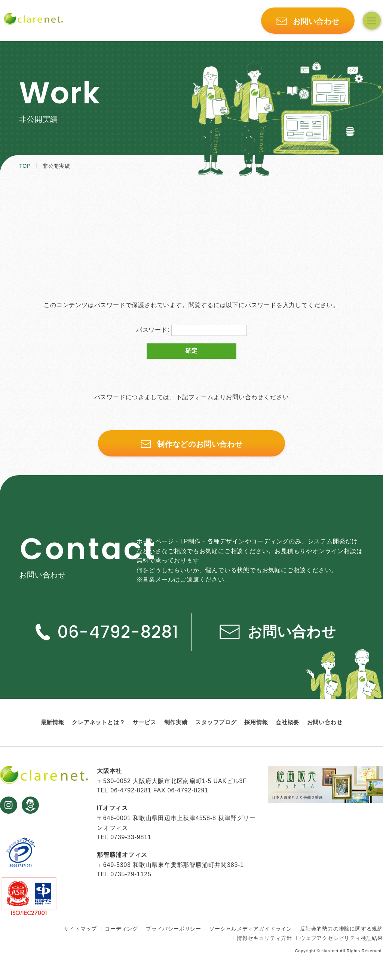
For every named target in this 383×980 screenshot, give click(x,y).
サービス (145, 722)
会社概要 (287, 722)
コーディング (121, 929)
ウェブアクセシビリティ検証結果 (341, 938)
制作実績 (176, 722)
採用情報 (256, 722)
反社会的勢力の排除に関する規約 (341, 929)
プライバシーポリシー (174, 929)
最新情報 (53, 722)
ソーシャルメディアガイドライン (251, 929)
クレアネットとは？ (98, 722)
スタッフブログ (216, 722)
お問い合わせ (325, 722)
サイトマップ (80, 929)
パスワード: (192, 330)
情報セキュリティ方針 (264, 938)
